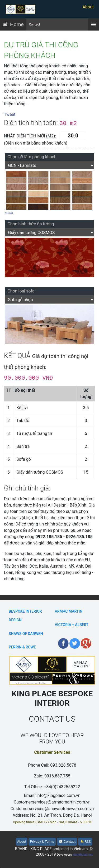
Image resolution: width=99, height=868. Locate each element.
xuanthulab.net (83, 855)
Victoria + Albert (72, 625)
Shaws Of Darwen (26, 634)
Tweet (10, 114)
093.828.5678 (63, 765)
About (88, 7)
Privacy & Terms (42, 842)
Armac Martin (69, 611)
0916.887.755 (57, 776)
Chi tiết (9, 213)
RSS (86, 842)
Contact (35, 24)
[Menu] (94, 24)
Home (17, 24)
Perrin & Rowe (22, 647)
